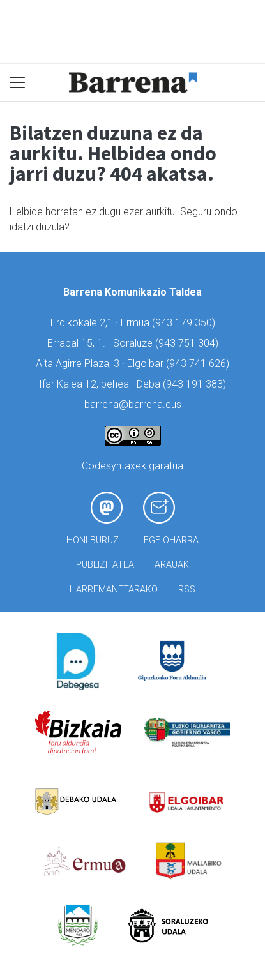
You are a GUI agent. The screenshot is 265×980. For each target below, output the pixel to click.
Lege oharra (169, 540)
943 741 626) (199, 364)
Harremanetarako (114, 590)
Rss (187, 590)
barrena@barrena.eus (133, 404)
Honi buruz (93, 540)
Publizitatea (105, 565)
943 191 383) (196, 384)
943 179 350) (185, 323)
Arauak (172, 565)
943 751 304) (188, 343)
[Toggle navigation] (18, 83)
